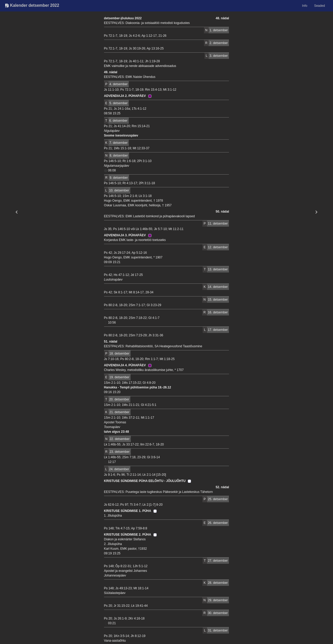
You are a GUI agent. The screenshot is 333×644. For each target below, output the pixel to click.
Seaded (319, 6)
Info (305, 6)
